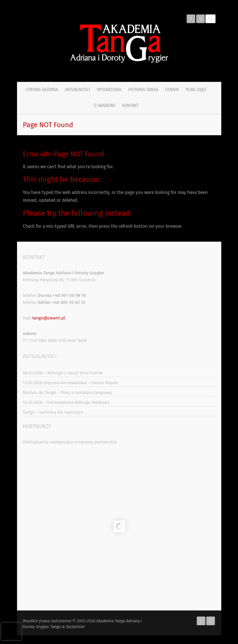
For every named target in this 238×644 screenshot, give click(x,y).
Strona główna (42, 89)
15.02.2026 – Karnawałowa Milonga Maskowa (66, 402)
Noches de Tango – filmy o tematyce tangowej (67, 393)
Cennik (172, 89)
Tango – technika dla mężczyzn (53, 412)
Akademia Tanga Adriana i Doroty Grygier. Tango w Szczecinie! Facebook (191, 19)
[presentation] (11, 631)
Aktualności (77, 89)
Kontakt (130, 105)
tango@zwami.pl (49, 318)
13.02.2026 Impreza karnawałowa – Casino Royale (71, 383)
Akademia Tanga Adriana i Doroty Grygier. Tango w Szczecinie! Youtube (200, 19)
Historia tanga (143, 89)
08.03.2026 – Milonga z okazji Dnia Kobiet (63, 373)
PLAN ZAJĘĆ (196, 89)
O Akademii (104, 105)
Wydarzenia (109, 89)
